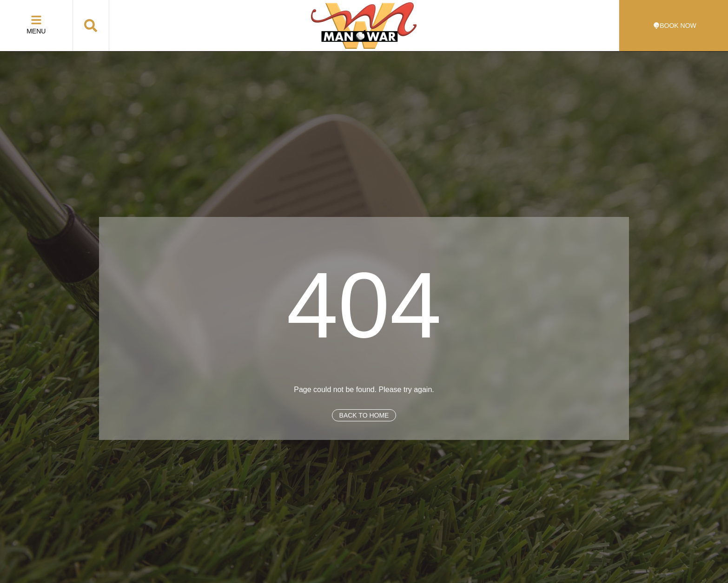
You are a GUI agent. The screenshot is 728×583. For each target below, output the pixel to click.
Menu (36, 31)
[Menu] (36, 20)
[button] (91, 26)
